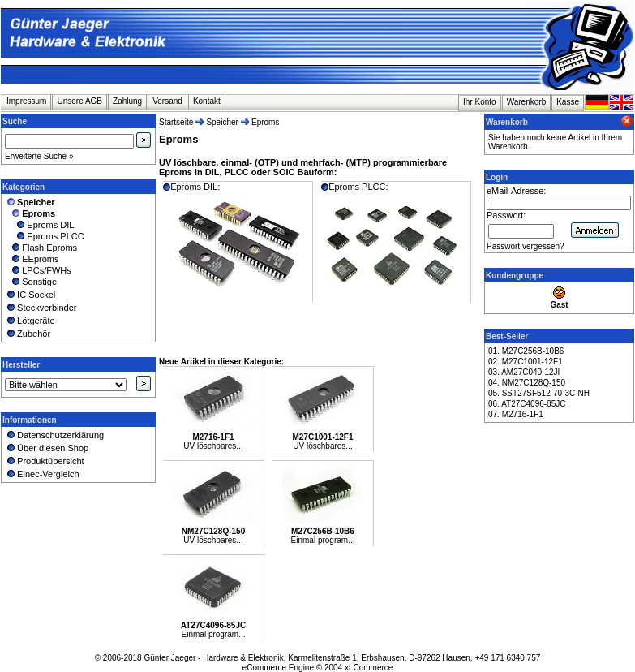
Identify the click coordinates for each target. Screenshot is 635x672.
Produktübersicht (45, 461)
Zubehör (28, 334)
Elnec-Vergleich (42, 474)
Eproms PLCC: (394, 241)
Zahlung (127, 101)
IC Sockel (30, 295)
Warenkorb (527, 102)
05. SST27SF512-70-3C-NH (539, 393)
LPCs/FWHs (38, 270)
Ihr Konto (480, 102)
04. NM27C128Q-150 (527, 383)
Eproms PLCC (45, 236)
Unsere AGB (79, 101)
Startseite (176, 122)
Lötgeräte (30, 321)
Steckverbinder (41, 308)
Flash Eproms (41, 248)
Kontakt (207, 101)
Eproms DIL (39, 225)
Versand (167, 101)
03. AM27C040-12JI (524, 372)
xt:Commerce (369, 668)
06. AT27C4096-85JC (527, 404)
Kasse (568, 102)
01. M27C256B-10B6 (526, 351)
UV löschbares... (213, 446)
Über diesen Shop (47, 448)
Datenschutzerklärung (54, 435)
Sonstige (31, 282)
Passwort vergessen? (526, 246)
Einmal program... (323, 540)
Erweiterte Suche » (39, 156)
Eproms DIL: (236, 241)
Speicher (222, 122)
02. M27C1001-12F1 (526, 362)
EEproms (32, 259)
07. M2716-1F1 (516, 414)
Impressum (26, 101)
